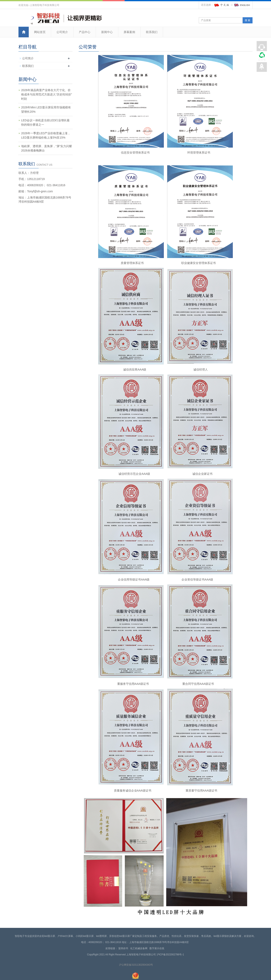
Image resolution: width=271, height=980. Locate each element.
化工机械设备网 (140, 948)
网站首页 (40, 32)
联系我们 (152, 32)
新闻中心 (107, 32)
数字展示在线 (158, 948)
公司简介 (62, 32)
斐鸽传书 (124, 948)
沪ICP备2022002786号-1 (170, 955)
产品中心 (85, 32)
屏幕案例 (129, 32)
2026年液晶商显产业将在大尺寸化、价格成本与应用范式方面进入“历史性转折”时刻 (47, 94)
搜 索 (247, 20)
